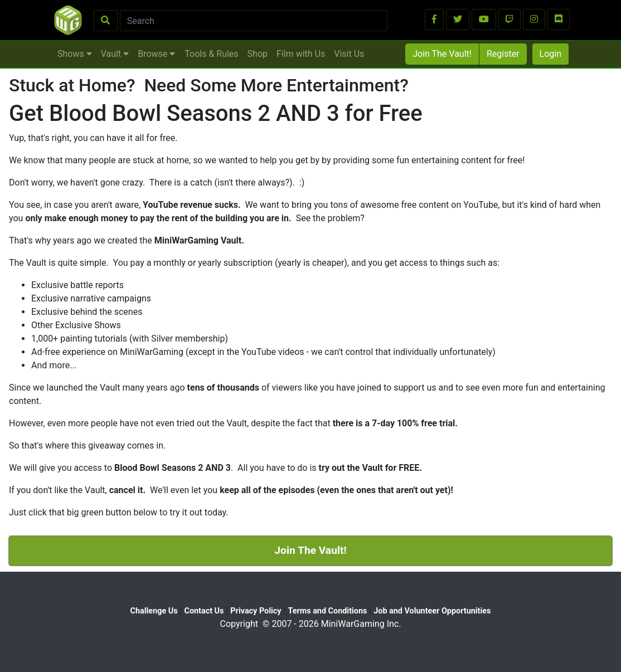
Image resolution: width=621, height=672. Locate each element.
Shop (258, 54)
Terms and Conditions (327, 611)
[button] (434, 20)
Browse (156, 54)
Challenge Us (154, 611)
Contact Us (204, 611)
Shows (75, 54)
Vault (115, 54)
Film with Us (301, 54)
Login (550, 54)
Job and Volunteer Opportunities (432, 611)
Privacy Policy (256, 611)
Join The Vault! (442, 54)
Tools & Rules (211, 54)
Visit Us (349, 54)
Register (503, 54)
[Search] (254, 21)
